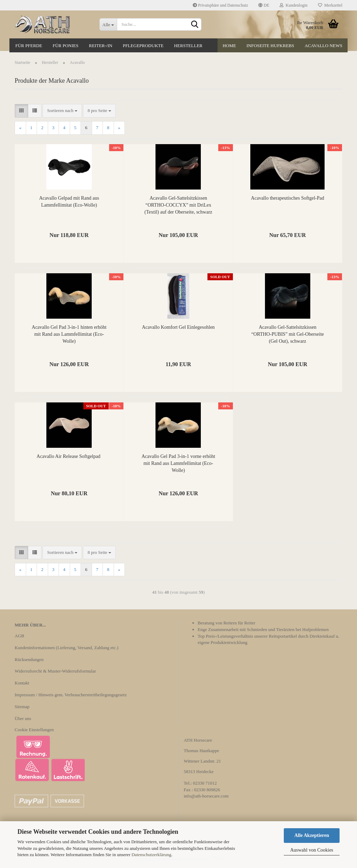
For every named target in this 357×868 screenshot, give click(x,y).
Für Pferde (29, 46)
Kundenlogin (294, 5)
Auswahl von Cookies (312, 850)
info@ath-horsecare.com (206, 796)
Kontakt (22, 683)
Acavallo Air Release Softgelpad (69, 456)
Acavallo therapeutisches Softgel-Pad (288, 198)
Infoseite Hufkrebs (270, 46)
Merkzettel (330, 5)
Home (229, 46)
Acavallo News (324, 46)
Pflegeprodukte (143, 46)
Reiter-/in (101, 46)
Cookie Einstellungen (34, 730)
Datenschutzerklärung (151, 855)
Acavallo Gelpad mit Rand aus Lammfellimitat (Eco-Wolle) (69, 202)
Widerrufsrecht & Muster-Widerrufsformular (55, 671)
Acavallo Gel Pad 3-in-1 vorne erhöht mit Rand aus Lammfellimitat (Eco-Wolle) (178, 463)
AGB (19, 636)
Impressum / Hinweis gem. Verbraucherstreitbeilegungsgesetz (71, 695)
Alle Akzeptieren (312, 835)
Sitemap (22, 707)
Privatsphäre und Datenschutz (220, 5)
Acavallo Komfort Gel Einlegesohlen (178, 327)
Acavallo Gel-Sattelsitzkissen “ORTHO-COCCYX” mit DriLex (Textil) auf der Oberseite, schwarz (178, 205)
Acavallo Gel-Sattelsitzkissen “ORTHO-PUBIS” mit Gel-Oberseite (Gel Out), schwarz (288, 334)
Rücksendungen (29, 659)
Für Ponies (66, 46)
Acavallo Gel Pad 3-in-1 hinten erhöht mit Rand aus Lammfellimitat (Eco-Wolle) (69, 334)
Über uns (23, 718)
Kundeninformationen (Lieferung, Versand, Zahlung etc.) (67, 648)
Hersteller (188, 46)
